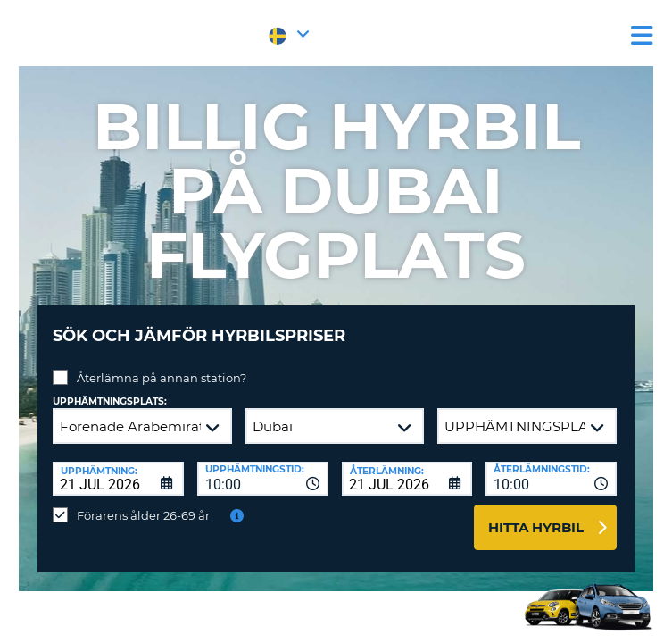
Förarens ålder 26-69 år (143, 515)
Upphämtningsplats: (110, 401)
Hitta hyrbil (536, 527)
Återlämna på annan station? (162, 378)
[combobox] (263, 479)
